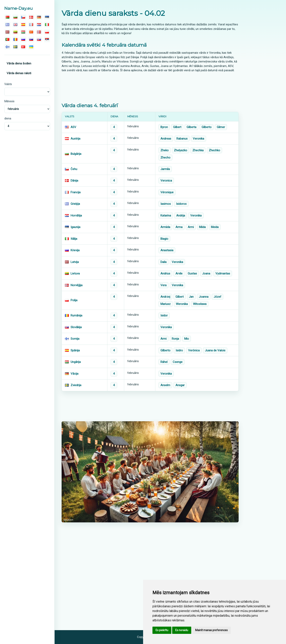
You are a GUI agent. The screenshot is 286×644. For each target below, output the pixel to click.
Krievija (75, 250)
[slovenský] (39, 39)
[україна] (31, 47)
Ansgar (180, 385)
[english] (15, 25)
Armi (191, 227)
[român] (15, 39)
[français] (31, 25)
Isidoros (181, 204)
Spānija (75, 350)
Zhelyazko (181, 150)
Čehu (74, 169)
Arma (179, 227)
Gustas (192, 273)
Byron (164, 127)
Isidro (179, 350)
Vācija (74, 374)
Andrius (165, 273)
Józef (217, 297)
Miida (202, 227)
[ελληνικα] (8, 25)
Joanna (204, 297)
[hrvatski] (39, 25)
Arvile (179, 273)
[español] (23, 25)
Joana (206, 273)
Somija (75, 339)
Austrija (75, 139)
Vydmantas (223, 273)
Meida (215, 227)
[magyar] (23, 32)
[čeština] (23, 17)
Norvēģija (77, 285)
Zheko (165, 150)
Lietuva (75, 273)
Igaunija (75, 227)
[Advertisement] (150, 87)
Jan (191, 297)
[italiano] (47, 25)
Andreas (166, 139)
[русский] (23, 39)
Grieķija (75, 204)
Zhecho (165, 158)
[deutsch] (39, 17)
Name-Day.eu (19, 8)
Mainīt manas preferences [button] (211, 630)
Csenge (178, 362)
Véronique (167, 192)
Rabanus (182, 139)
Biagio (164, 239)
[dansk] (31, 17)
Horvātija (76, 216)
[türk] (23, 47)
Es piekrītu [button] (162, 630)
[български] (15, 17)
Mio (187, 339)
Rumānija (76, 315)
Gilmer (221, 127)
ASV (73, 127)
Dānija (74, 181)
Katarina (166, 216)
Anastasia (167, 250)
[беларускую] (8, 17)
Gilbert (177, 127)
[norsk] (39, 32)
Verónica (194, 350)
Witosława (200, 304)
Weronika (182, 304)
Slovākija (76, 327)
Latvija (75, 262)
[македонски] (31, 32)
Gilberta (191, 127)
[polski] (47, 32)
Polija (74, 300)
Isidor (164, 315)
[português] (8, 39)
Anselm (165, 385)
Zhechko (214, 150)
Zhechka (198, 150)
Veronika (198, 139)
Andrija (181, 216)
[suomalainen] (8, 47)
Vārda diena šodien (19, 63)
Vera (163, 285)
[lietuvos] (15, 32)
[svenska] (15, 47)
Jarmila (165, 169)
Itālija (74, 239)
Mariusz (166, 304)
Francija (76, 192)
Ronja (175, 339)
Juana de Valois (215, 350)
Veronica (166, 181)
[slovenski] (31, 39)
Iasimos (166, 204)
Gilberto (207, 127)
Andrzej (165, 297)
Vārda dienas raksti (19, 73)
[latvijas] (8, 32)
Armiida (165, 227)
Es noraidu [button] (182, 630)
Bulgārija (76, 154)
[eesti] (47, 17)
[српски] (47, 39)
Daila (163, 262)
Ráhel (164, 362)
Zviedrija (76, 385)
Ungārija (76, 362)
